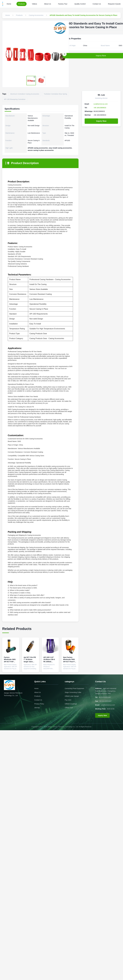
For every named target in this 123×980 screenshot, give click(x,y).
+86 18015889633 (100, 108)
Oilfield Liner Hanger (72, 696)
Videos (34, 4)
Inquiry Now (101, 121)
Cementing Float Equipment (74, 688)
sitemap (37, 708)
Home (9, 4)
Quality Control (80, 4)
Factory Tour (63, 4)
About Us (48, 4)
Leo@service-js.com (101, 104)
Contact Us (97, 4)
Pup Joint (68, 700)
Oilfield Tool (69, 708)
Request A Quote (114, 4)
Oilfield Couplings (71, 704)
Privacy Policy (39, 704)
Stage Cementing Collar (73, 692)
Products (22, 4)
